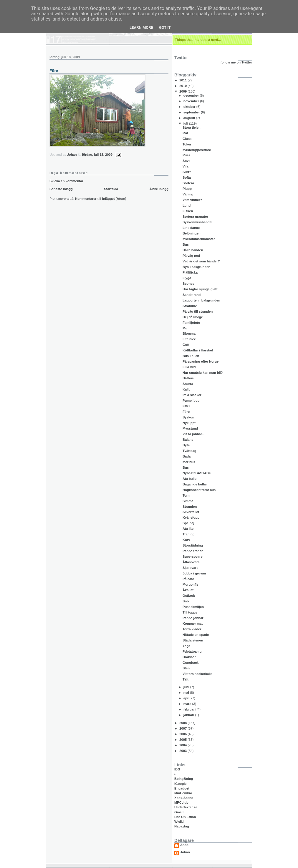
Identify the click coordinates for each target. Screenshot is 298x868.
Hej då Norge (193, 317)
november (192, 101)
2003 (183, 751)
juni (187, 687)
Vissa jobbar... (194, 434)
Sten (186, 668)
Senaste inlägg (61, 189)
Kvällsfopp (191, 517)
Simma (188, 501)
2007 (183, 728)
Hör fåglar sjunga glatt (200, 289)
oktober (190, 107)
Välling (188, 194)
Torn (186, 495)
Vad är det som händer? (201, 261)
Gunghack (191, 663)
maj (187, 693)
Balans (188, 440)
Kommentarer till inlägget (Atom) (101, 199)
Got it (165, 27)
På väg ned (191, 256)
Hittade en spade (196, 635)
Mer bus (189, 462)
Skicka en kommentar (66, 181)
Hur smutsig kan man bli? (203, 373)
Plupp (187, 189)
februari (190, 709)
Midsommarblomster (199, 239)
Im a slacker (192, 395)
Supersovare (193, 557)
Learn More (141, 27)
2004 (183, 745)
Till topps (190, 612)
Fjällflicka (190, 272)
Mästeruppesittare (197, 150)
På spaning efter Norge (201, 361)
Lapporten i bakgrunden (201, 300)
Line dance (191, 228)
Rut (185, 133)
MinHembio (183, 793)
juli (186, 123)
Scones (188, 284)
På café (188, 579)
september (192, 112)
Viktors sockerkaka (198, 674)
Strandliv (190, 306)
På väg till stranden (198, 311)
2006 (183, 734)
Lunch (188, 205)
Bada (187, 456)
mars (188, 704)
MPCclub (181, 802)
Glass (187, 139)
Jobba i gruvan (194, 573)
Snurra (188, 384)
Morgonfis (191, 584)
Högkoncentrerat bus (199, 490)
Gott (186, 345)
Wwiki (179, 822)
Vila (186, 166)
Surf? (187, 172)
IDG (177, 769)
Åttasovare (191, 562)
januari (189, 715)
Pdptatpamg (192, 651)
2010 (183, 86)
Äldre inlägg (159, 189)
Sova (187, 161)
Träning (188, 534)
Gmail (179, 812)
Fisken (188, 211)
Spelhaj (188, 523)
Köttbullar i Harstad (198, 350)
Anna (184, 845)
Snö (186, 601)
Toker (187, 144)
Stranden (190, 507)
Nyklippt (189, 423)
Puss (187, 155)
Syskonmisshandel (197, 222)
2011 (183, 80)
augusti (190, 118)
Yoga (186, 646)
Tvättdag (189, 451)
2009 (183, 91)
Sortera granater (195, 217)
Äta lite (188, 529)
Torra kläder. (192, 629)
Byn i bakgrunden (196, 267)
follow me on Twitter (236, 62)
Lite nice (189, 339)
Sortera (188, 183)
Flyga (187, 278)
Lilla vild (189, 367)
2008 (183, 723)
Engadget (182, 788)
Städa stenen (193, 640)
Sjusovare (190, 568)
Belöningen (192, 233)
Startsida (111, 189)
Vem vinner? (192, 200)
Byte (186, 445)
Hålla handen (193, 250)
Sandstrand (192, 295)
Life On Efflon (185, 817)
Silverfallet (191, 512)
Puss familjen (193, 607)
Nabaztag (182, 826)
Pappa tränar (193, 551)
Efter (186, 406)
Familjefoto (191, 323)
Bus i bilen (191, 356)
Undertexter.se (186, 807)
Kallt (186, 389)
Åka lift (188, 590)
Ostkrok (189, 596)
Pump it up (191, 401)
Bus (186, 244)
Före (186, 412)
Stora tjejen (192, 128)
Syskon (188, 417)
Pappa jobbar (193, 618)
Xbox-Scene (184, 798)
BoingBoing (184, 779)
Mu (185, 328)
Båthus (188, 378)
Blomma (189, 334)
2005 (183, 740)
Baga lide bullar (195, 484)
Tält (186, 679)
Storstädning (193, 545)
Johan (185, 852)
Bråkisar (189, 657)
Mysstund (190, 428)
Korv (186, 540)
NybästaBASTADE (197, 473)
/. (175, 774)
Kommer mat (193, 624)
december (192, 95)
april (187, 698)
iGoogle (181, 784)
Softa (187, 177)
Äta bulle (189, 479)
